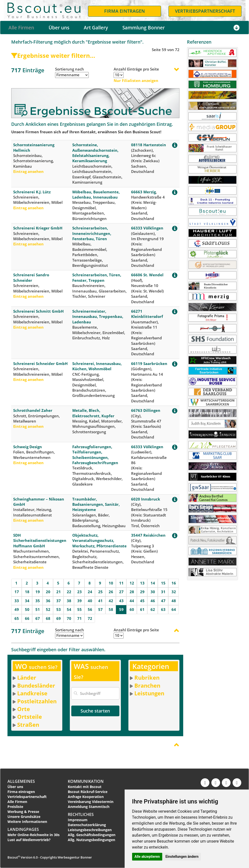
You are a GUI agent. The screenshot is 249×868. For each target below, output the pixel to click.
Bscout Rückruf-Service (88, 792)
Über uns (59, 28)
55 (80, 609)
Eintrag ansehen (28, 171)
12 (132, 583)
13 (142, 583)
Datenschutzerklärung (87, 825)
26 (111, 592)
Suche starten (95, 711)
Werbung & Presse (23, 812)
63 (163, 609)
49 (17, 609)
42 (111, 601)
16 (174, 583)
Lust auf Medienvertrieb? (29, 840)
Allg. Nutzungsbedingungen (91, 840)
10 (111, 583)
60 (132, 609)
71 (80, 618)
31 (163, 592)
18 (27, 592)
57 (100, 609)
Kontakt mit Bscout (85, 787)
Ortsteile (30, 717)
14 (153, 583)
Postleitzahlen (37, 701)
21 (59, 592)
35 (38, 601)
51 (38, 609)
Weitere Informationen (27, 822)
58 (111, 609)
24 (90, 592)
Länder (27, 677)
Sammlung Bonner (144, 28)
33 (17, 601)
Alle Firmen (21, 28)
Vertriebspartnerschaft (27, 797)
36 (48, 601)
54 (69, 609)
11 (121, 583)
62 (153, 609)
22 (69, 592)
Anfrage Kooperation (86, 797)
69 (59, 618)
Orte (24, 709)
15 (163, 583)
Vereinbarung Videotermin (91, 802)
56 (90, 609)
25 (100, 592)
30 (153, 592)
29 (142, 592)
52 (48, 609)
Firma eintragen (21, 792)
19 (38, 592)
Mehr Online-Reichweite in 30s (34, 835)
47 (163, 601)
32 (174, 592)
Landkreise (32, 693)
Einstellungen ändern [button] (182, 857)
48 (174, 601)
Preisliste (15, 807)
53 (59, 609)
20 (48, 592)
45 (142, 601)
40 (90, 601)
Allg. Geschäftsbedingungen (92, 835)
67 (38, 618)
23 (80, 592)
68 (48, 618)
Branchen (147, 685)
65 (17, 618)
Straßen (28, 724)
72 (90, 618)
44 (132, 601)
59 (121, 609)
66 (27, 618)
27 (121, 592)
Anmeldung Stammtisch (89, 807)
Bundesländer (36, 685)
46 (153, 601)
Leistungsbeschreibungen (90, 830)
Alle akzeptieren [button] (147, 857)
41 (100, 601)
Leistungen (149, 693)
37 (59, 601)
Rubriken (147, 677)
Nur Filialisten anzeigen (136, 80)
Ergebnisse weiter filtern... (53, 55)
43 (121, 601)
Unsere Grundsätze (24, 817)
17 (17, 592)
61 (142, 609)
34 (27, 601)
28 (132, 592)
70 (69, 618)
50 (27, 609)
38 (69, 601)
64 (174, 609)
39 (80, 601)
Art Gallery (96, 28)
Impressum (78, 820)
